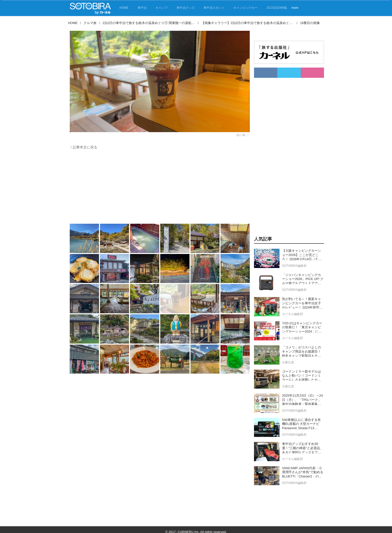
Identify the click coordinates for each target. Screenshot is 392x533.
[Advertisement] (158, 188)
